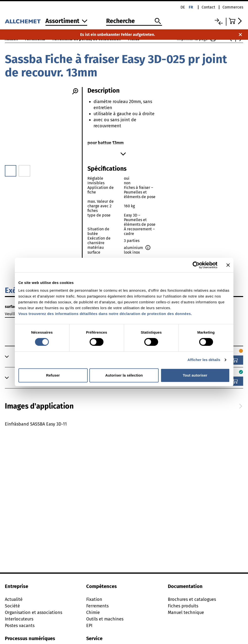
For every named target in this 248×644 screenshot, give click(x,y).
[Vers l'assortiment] (66, 21)
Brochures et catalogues (192, 599)
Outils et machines (105, 619)
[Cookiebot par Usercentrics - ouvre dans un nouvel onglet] (196, 265)
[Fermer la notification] (240, 35)
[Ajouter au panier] (235, 360)
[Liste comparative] (219, 22)
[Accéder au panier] (236, 21)
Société (12, 606)
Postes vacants (20, 626)
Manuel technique (186, 612)
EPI (89, 626)
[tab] (39, 406)
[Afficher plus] (123, 154)
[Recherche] (134, 21)
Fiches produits (183, 606)
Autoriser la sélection (124, 375)
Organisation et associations (34, 612)
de (183, 7)
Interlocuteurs (19, 619)
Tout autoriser (195, 375)
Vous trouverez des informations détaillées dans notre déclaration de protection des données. (105, 314)
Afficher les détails (204, 360)
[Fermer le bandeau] (228, 265)
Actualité (14, 599)
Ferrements (97, 606)
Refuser (53, 375)
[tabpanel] (124, 437)
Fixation (94, 599)
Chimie (93, 612)
